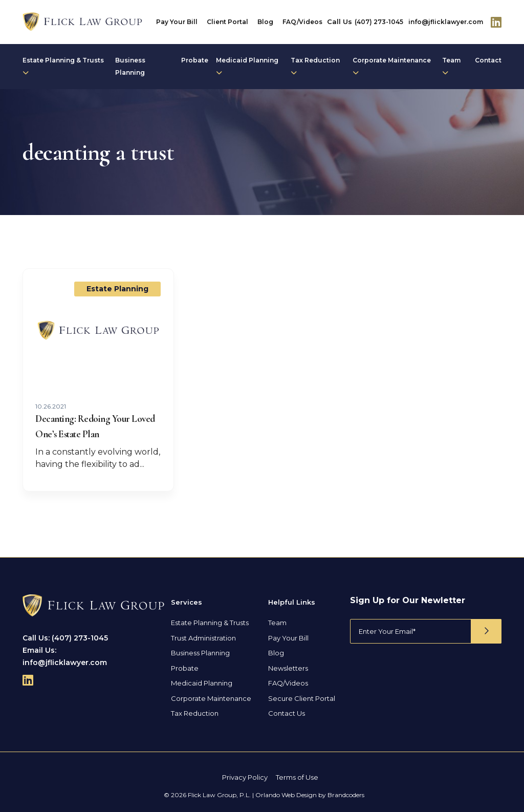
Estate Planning (117, 289)
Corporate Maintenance (392, 66)
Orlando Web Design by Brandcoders (310, 795)
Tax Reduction (315, 66)
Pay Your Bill (177, 22)
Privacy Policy (245, 777)
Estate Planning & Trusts (63, 66)
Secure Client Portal (302, 698)
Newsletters (288, 668)
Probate (195, 60)
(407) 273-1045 (379, 22)
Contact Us (287, 713)
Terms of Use (297, 777)
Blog (265, 22)
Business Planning (130, 66)
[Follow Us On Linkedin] (496, 22)
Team (451, 66)
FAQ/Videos (302, 22)
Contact (488, 60)
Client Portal (227, 22)
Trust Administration (203, 638)
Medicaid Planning (247, 66)
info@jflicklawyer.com (446, 22)
